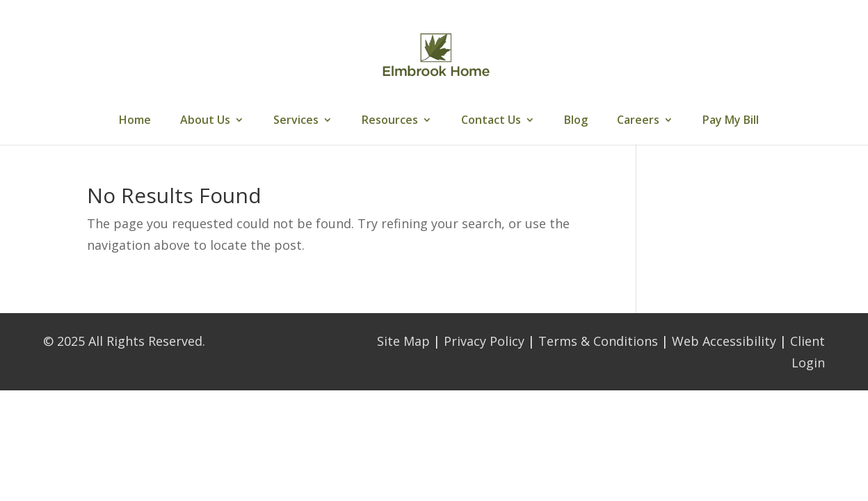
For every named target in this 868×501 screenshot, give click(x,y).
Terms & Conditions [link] (598, 341)
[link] (435, 54)
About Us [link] (205, 121)
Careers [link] (638, 121)
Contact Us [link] (491, 121)
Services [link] (296, 121)
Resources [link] (390, 121)
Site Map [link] (403, 341)
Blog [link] (576, 121)
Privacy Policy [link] (484, 341)
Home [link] (135, 121)
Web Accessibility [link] (724, 341)
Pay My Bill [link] (731, 121)
